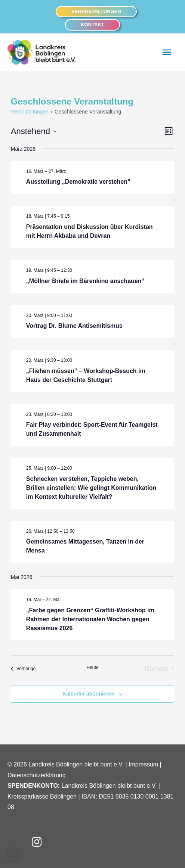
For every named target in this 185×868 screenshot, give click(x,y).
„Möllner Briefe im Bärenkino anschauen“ (85, 281)
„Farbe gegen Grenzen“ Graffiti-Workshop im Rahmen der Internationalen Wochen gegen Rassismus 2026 (90, 619)
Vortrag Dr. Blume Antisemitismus (74, 326)
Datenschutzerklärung (37, 775)
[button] (96, 12)
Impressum (143, 764)
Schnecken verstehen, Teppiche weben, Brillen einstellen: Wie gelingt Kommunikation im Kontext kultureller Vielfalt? (91, 488)
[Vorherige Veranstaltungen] (23, 669)
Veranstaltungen (30, 112)
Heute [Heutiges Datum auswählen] (92, 668)
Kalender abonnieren (88, 694)
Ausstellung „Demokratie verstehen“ (78, 182)
